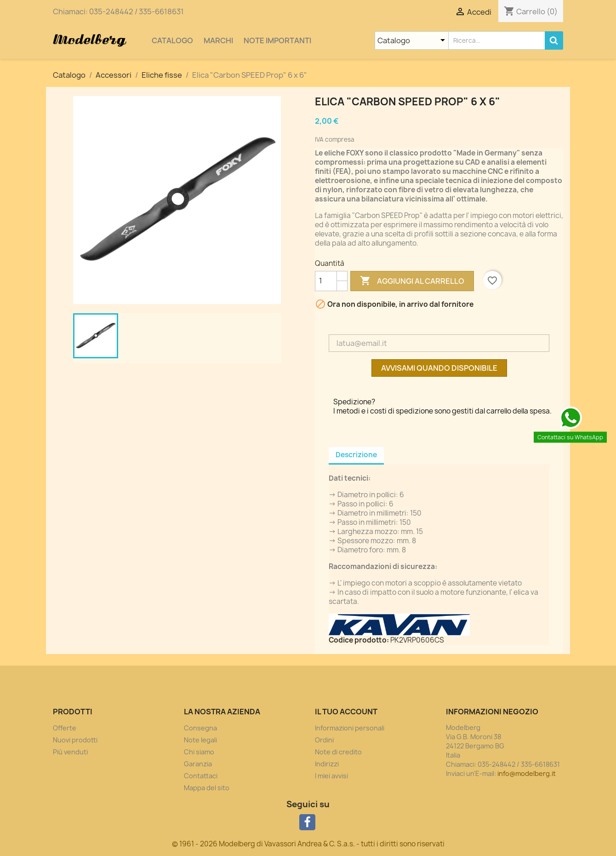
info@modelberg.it (527, 773)
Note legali (200, 740)
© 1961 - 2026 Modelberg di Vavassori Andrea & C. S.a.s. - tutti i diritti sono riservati (308, 844)
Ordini (324, 740)
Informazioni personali (350, 728)
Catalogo (172, 40)
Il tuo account (346, 712)
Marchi (218, 40)
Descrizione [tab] (356, 455)
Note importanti (277, 40)
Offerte (65, 728)
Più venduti (70, 752)
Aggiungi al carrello (412, 281)
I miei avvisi (331, 776)
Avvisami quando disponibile (439, 368)
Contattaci (201, 776)
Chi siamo (199, 752)
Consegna (200, 728)
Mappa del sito (207, 788)
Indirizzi (327, 764)
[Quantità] (326, 281)
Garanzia (198, 764)
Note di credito (338, 752)
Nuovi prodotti (75, 740)
